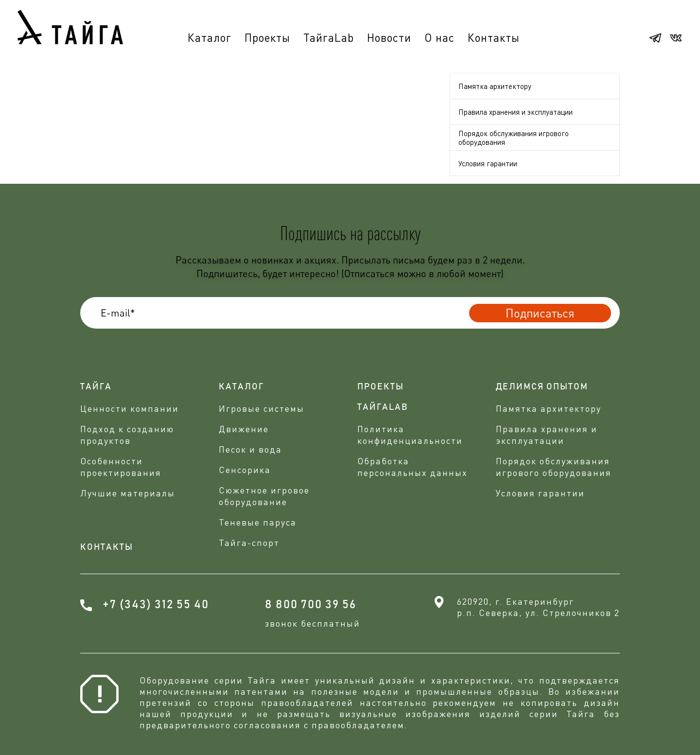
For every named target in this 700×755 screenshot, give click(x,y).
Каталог (210, 37)
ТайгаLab (329, 37)
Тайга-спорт (249, 543)
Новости (389, 37)
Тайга (96, 387)
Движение (244, 429)
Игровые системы (262, 408)
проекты (381, 387)
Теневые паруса (258, 522)
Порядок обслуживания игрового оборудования (514, 138)
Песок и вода (250, 449)
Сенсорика (245, 470)
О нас (439, 37)
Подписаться (540, 313)
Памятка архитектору (495, 86)
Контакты (494, 37)
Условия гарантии (488, 163)
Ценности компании (130, 408)
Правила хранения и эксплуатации (516, 112)
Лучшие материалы (128, 493)
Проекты (267, 37)
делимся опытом (542, 387)
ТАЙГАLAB (383, 407)
